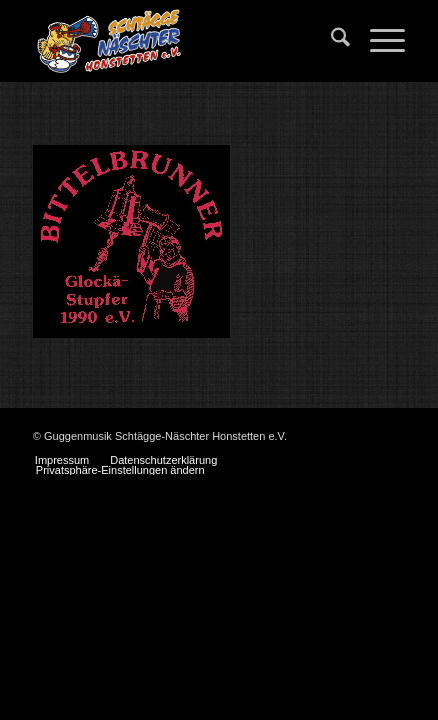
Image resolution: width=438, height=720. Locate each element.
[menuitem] (330, 41)
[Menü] (377, 41)
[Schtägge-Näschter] (182, 41)
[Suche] (330, 41)
